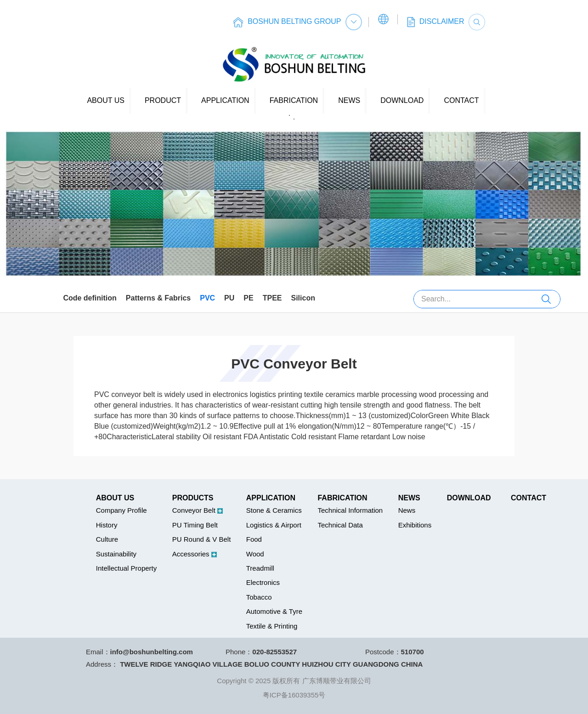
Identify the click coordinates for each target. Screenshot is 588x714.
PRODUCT (163, 100)
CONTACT (461, 100)
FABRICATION (294, 100)
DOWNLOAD (402, 100)
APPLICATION (225, 100)
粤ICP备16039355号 (294, 695)
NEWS (349, 100)
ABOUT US (106, 100)
